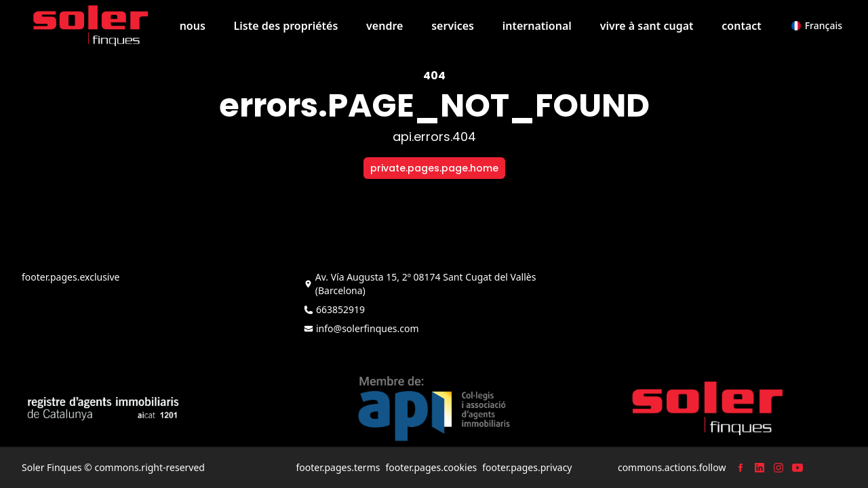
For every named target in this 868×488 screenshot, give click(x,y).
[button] (817, 26)
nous (193, 26)
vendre (384, 26)
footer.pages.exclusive (71, 277)
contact (742, 26)
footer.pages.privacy (527, 467)
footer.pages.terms (338, 467)
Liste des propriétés (286, 26)
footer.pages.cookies (431, 467)
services (453, 26)
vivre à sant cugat (647, 26)
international (537, 26)
